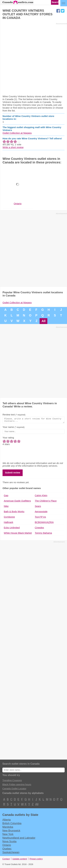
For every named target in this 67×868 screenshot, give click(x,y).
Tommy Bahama (43, 534)
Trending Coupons (12, 781)
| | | (64, 3)
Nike (6, 507)
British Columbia (12, 824)
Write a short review (13, 147)
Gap (6, 496)
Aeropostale (41, 512)
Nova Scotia (9, 842)
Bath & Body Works (14, 512)
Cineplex (39, 528)
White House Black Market (18, 534)
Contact (6, 860)
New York (8, 835)
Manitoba (8, 828)
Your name (14, 428)
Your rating (8, 438)
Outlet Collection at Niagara (17, 133)
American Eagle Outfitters (17, 502)
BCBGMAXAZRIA (44, 523)
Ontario (7, 846)
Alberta (6, 821)
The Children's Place (46, 502)
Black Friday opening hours (17, 785)
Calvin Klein (41, 496)
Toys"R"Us (40, 518)
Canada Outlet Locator (14, 789)
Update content (20, 860)
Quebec (7, 850)
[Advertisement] (33, 59)
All (43, 321)
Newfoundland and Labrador (19, 839)
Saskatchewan (11, 853)
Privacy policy (36, 860)
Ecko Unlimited (12, 528)
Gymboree (9, 518)
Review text (14, 415)
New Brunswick (11, 831)
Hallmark (8, 523)
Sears (38, 507)
